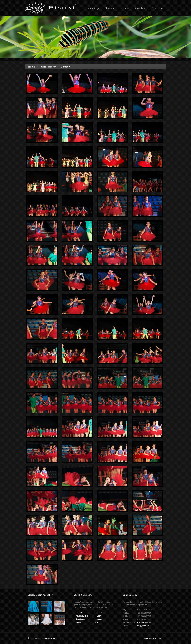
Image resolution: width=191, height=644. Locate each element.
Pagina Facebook (144, 623)
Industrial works (82, 616)
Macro (99, 619)
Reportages (80, 619)
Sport (99, 616)
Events (100, 613)
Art (98, 622)
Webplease (159, 638)
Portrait (78, 622)
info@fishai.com (144, 626)
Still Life (79, 613)
